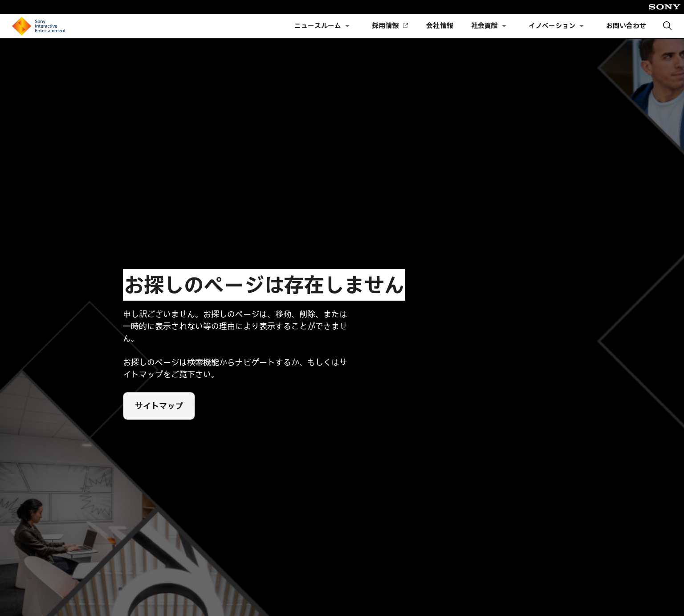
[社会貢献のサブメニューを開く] (504, 26)
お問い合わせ (626, 26)
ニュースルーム (318, 26)
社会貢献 (484, 26)
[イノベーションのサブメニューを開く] (582, 26)
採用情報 (390, 26)
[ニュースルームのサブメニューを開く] (347, 26)
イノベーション (552, 26)
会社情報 (440, 26)
